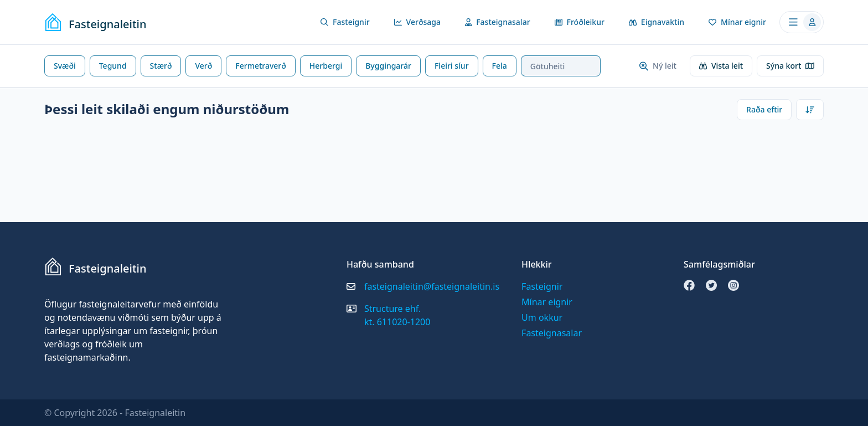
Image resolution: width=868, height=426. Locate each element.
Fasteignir (345, 22)
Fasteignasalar (498, 22)
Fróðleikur (580, 22)
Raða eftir (764, 109)
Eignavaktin (657, 22)
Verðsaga (417, 22)
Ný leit (658, 66)
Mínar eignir (737, 22)
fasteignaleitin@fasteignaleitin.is (432, 286)
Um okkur (542, 317)
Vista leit (721, 66)
